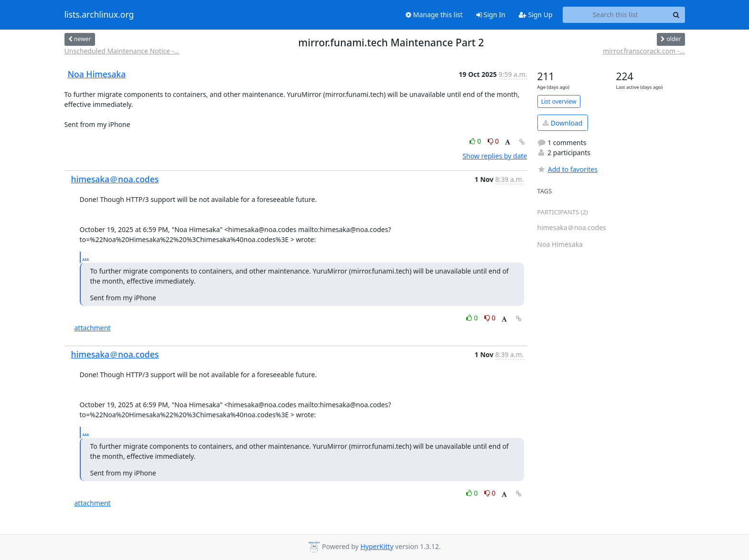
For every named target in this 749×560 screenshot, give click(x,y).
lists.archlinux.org (99, 15)
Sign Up (536, 15)
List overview (559, 101)
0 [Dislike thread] (493, 141)
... (86, 257)
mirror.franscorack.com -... (644, 51)
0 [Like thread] (476, 141)
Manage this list (434, 15)
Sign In (491, 15)
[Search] (676, 15)
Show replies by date (495, 156)
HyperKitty (377, 546)
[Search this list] (615, 15)
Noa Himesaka (97, 74)
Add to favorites (567, 169)
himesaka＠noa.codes (115, 179)
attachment (93, 328)
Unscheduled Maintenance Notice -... (122, 51)
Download (562, 123)
